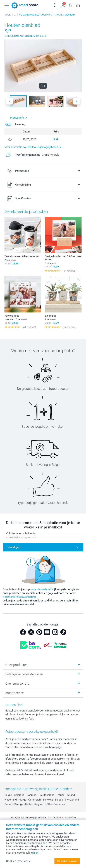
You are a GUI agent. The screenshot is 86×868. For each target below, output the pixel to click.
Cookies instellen (18, 861)
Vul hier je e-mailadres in (21, 534)
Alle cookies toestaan (67, 861)
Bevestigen (13, 547)
